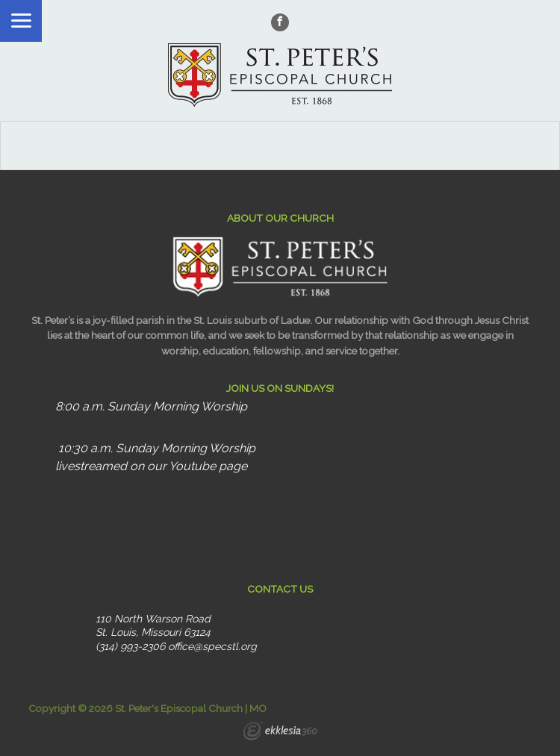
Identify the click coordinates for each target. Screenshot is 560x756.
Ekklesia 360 (280, 733)
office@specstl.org (212, 646)
